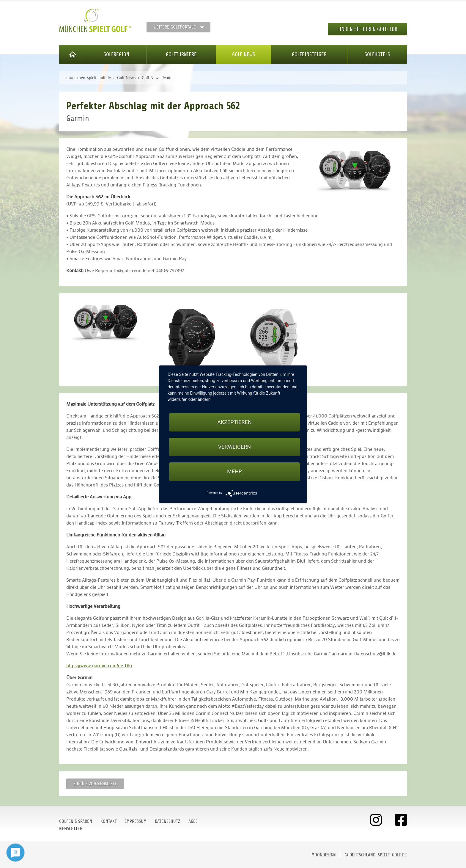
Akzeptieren (234, 422)
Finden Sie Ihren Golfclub (367, 29)
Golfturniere (181, 54)
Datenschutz (167, 821)
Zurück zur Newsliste (95, 784)
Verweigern (234, 447)
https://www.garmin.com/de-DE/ (99, 665)
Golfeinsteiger (309, 54)
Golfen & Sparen (76, 821)
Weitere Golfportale (175, 27)
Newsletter (71, 828)
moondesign (324, 855)
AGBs (193, 821)
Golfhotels (377, 54)
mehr (234, 471)
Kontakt (109, 821)
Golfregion (116, 54)
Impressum (136, 821)
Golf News (244, 54)
